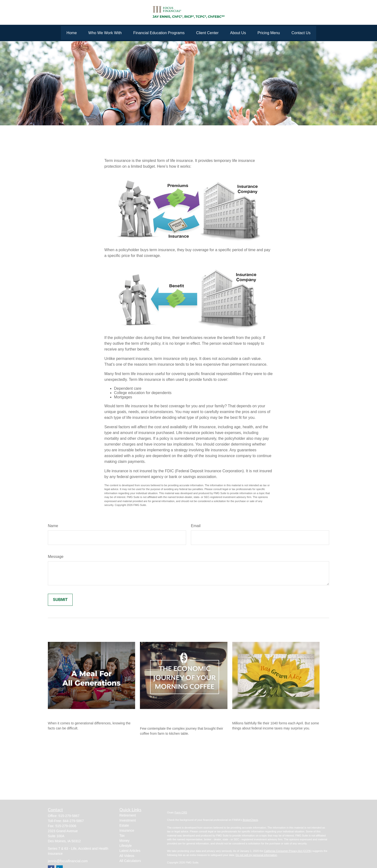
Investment (128, 820)
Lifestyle (126, 846)
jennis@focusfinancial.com (68, 861)
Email (196, 526)
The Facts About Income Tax (260, 714)
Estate (124, 825)
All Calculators (130, 861)
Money (125, 841)
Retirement (128, 815)
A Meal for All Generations (74, 714)
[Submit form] (60, 600)
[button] (72, 33)
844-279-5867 (73, 821)
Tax (122, 836)
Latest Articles (130, 851)
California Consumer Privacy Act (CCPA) (288, 851)
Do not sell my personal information (256, 855)
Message (56, 557)
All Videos (127, 856)
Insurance (127, 830)
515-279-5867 (69, 816)
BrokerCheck (250, 820)
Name (53, 526)
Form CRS (181, 812)
